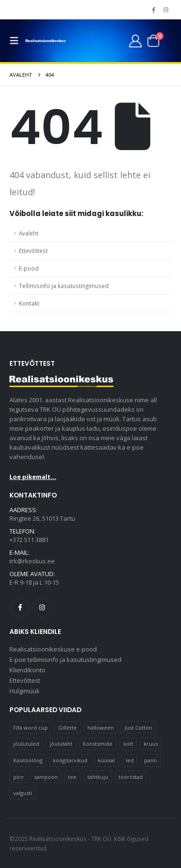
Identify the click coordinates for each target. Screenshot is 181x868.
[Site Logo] (46, 41)
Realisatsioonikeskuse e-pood (53, 649)
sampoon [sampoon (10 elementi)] (46, 777)
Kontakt (29, 303)
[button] (17, 41)
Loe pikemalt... (33, 477)
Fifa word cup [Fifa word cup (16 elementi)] (30, 728)
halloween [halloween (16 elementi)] (101, 728)
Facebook (20, 607)
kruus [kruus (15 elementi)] (151, 744)
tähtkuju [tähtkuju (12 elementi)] (98, 777)
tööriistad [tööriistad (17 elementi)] (131, 777)
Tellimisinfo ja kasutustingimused (64, 286)
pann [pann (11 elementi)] (151, 760)
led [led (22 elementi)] (130, 760)
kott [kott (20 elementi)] (128, 744)
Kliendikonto (27, 670)
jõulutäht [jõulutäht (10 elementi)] (61, 744)
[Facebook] (153, 9)
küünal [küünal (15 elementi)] (106, 760)
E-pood (29, 268)
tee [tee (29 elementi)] (72, 777)
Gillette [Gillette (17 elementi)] (68, 728)
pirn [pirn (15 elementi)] (18, 777)
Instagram (42, 607)
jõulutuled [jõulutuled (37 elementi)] (26, 744)
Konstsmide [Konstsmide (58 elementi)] (98, 744)
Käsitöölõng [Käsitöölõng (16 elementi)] (28, 760)
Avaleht (29, 233)
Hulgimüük (25, 691)
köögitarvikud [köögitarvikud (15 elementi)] (70, 760)
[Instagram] (166, 9)
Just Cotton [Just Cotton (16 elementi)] (138, 728)
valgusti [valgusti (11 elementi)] (23, 793)
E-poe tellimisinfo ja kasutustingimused (65, 660)
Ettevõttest (33, 251)
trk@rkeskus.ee (32, 561)
